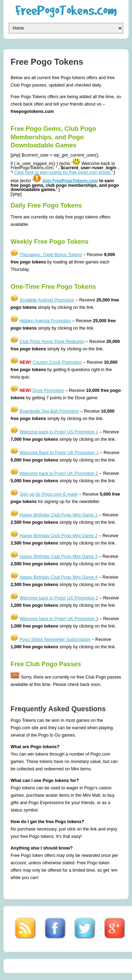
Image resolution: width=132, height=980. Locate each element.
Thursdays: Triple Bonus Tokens (51, 255)
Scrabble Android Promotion (47, 300)
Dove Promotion (48, 390)
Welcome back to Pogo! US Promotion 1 (59, 432)
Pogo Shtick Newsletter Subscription (55, 639)
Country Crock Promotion (57, 362)
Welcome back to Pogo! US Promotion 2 (59, 598)
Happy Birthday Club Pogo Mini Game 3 (58, 556)
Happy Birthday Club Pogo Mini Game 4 (58, 577)
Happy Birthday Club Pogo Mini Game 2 (58, 536)
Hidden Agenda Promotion (45, 321)
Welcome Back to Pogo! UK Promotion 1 (59, 453)
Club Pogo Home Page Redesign (52, 342)
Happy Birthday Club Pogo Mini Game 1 (58, 515)
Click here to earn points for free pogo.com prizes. (63, 172)
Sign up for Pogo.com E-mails (48, 494)
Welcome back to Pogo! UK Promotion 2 (59, 473)
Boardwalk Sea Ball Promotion (49, 411)
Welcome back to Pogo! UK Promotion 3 (59, 619)
